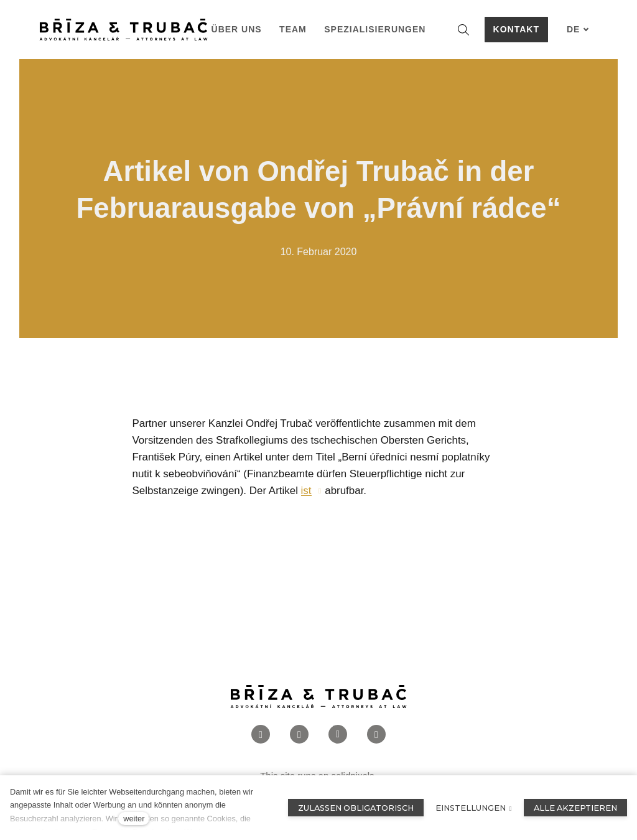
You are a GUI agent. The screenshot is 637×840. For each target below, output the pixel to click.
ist (306, 495)
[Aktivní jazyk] (578, 30)
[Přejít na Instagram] (299, 738)
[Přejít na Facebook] (261, 738)
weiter (134, 819)
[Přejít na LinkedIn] (338, 738)
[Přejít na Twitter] (376, 738)
